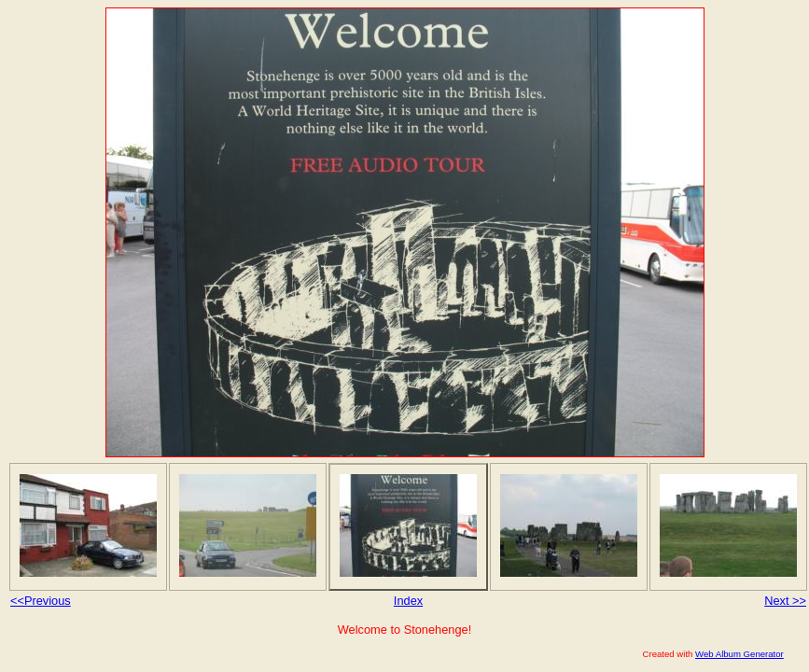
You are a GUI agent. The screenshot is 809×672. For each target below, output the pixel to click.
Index (408, 601)
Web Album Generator (739, 654)
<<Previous (41, 601)
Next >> (785, 601)
